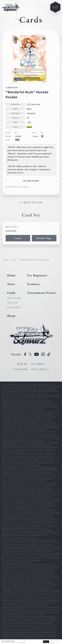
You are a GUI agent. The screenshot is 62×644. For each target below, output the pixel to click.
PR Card (12, 303)
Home (6, 260)
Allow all (46, 642)
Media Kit (22, 364)
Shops (11, 316)
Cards (18, 238)
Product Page (44, 238)
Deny (52, 642)
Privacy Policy (23, 642)
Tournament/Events (42, 293)
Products (34, 284)
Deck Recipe (14, 298)
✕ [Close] (60, 641)
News (11, 284)
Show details (57, 642)
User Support (38, 364)
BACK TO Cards (33, 202)
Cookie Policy (21, 369)
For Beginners (37, 275)
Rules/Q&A (14, 307)
